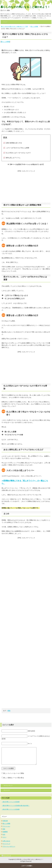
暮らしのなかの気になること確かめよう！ (25, 7)
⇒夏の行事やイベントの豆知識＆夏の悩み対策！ (16, 806)
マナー (5, 837)
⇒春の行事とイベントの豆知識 (11, 802)
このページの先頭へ (27, 866)
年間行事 (5, 821)
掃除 (9, 711)
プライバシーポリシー (9, 846)
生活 (4, 834)
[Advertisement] (26, 187)
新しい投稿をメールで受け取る (14, 778)
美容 (4, 829)
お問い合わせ (6, 841)
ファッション (6, 826)
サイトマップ (6, 844)
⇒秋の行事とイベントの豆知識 (11, 809)
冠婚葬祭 (5, 832)
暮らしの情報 (5, 42)
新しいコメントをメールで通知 (14, 773)
